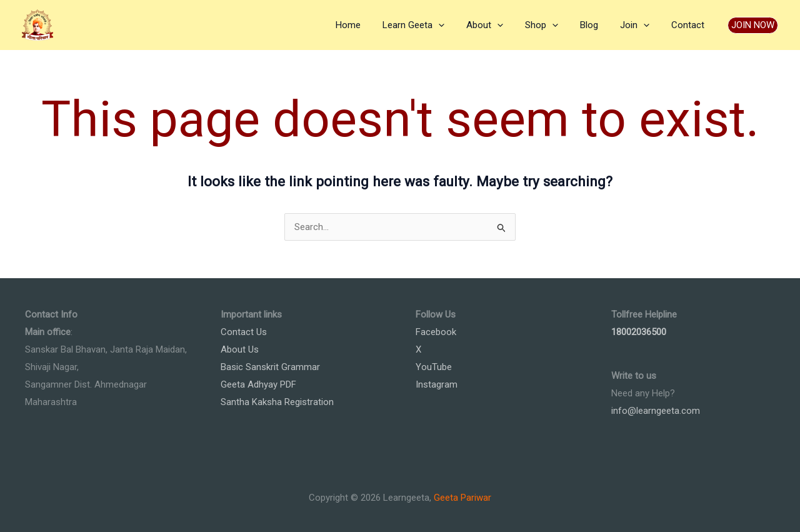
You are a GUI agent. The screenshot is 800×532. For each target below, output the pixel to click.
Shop (552, 25)
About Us (240, 349)
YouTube (434, 367)
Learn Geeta (430, 25)
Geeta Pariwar (462, 498)
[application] (455, 25)
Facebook (436, 332)
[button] (753, 25)
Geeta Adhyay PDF (258, 384)
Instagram (437, 384)
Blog (597, 25)
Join (639, 25)
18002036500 (639, 332)
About (498, 25)
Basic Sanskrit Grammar (270, 367)
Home (368, 25)
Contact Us (244, 332)
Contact (689, 25)
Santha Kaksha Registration (277, 402)
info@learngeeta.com (656, 411)
